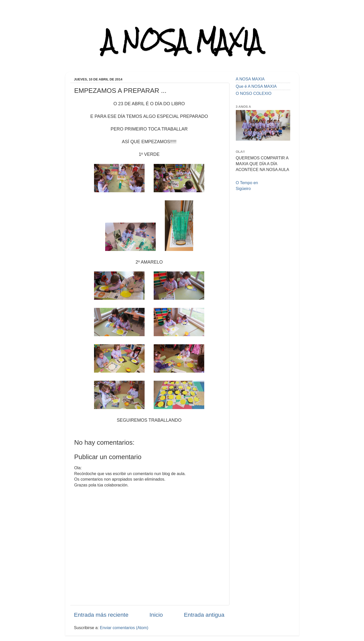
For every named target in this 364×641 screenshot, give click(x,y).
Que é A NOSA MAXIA (256, 86)
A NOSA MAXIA (182, 41)
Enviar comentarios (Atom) (124, 628)
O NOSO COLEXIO (254, 93)
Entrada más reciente (101, 615)
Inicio (156, 615)
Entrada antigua (204, 615)
